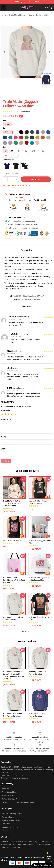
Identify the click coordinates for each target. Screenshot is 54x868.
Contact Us (6, 824)
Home (4, 15)
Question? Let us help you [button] (43, 865)
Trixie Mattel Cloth (17, 15)
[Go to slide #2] (33, 92)
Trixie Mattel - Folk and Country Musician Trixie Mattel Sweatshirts (12, 503)
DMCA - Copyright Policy (11, 799)
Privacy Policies (8, 795)
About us (5, 789)
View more (27, 632)
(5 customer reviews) (22, 111)
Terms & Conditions (9, 792)
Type (5, 120)
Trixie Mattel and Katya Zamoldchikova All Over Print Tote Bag (14, 580)
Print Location (8, 160)
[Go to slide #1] (21, 92)
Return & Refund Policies (11, 820)
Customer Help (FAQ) (10, 827)
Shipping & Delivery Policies (12, 814)
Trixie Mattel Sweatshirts (38, 15)
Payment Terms (8, 817)
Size (5, 147)
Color (5, 128)
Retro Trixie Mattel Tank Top (13, 541)
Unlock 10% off (49, 857)
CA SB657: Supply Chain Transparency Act (18, 802)
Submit (6, 461)
